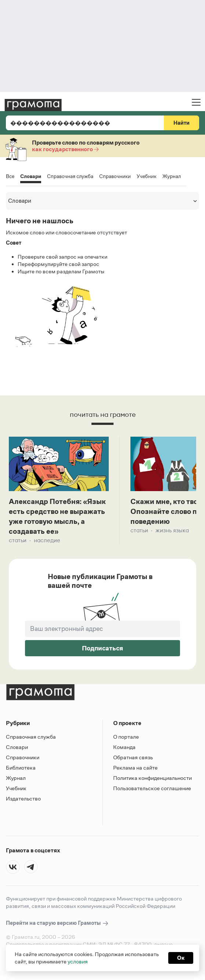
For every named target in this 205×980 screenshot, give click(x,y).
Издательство (23, 798)
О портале (126, 737)
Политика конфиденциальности (152, 778)
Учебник (147, 176)
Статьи (18, 540)
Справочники (115, 176)
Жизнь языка (172, 530)
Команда (124, 747)
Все (10, 176)
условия (78, 961)
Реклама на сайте (135, 768)
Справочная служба (70, 176)
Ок (181, 958)
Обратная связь (133, 757)
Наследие (47, 540)
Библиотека (21, 768)
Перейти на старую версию (57, 923)
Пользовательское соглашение (152, 788)
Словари (31, 177)
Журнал (172, 176)
